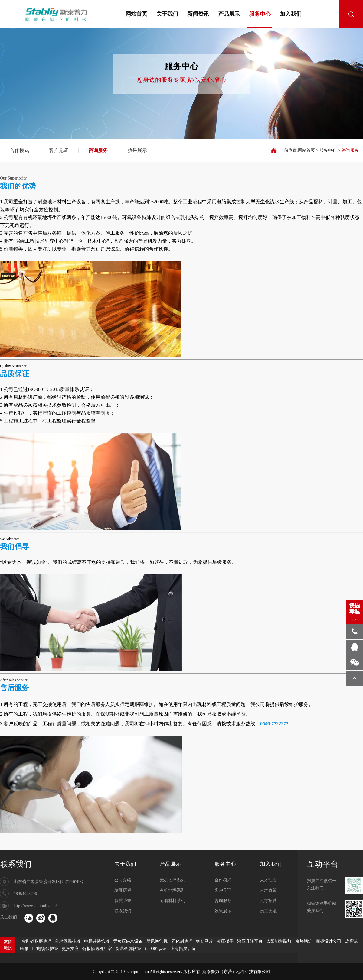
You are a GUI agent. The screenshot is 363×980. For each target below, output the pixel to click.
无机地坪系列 (172, 880)
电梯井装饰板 (97, 941)
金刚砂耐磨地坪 (37, 941)
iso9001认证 (155, 949)
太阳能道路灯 (279, 941)
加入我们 (291, 14)
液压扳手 (225, 941)
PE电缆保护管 (45, 949)
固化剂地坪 (182, 941)
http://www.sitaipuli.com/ (35, 906)
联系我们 (16, 864)
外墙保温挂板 (68, 941)
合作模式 (19, 150)
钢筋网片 (204, 941)
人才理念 (268, 880)
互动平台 (322, 864)
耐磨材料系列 (172, 901)
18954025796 (25, 894)
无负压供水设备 (128, 941)
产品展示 (229, 14)
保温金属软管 (128, 949)
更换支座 (70, 949)
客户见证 (59, 150)
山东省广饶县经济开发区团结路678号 (49, 882)
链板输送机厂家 (97, 949)
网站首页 (136, 14)
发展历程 (123, 890)
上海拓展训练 (183, 949)
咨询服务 (98, 150)
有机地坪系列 (172, 890)
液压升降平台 (250, 941)
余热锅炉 (304, 941)
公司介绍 (123, 880)
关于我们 (167, 14)
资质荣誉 (123, 901)
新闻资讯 (198, 14)
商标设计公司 (329, 941)
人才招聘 (268, 901)
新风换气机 (157, 941)
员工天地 (268, 911)
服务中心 (260, 14)
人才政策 (268, 890)
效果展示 (137, 150)
